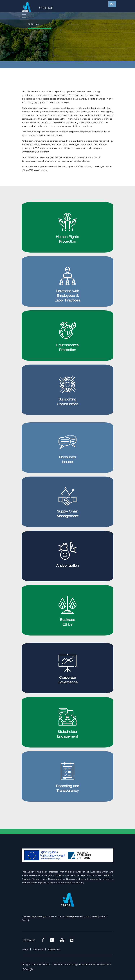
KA (112, 4)
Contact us (54, 950)
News (25, 950)
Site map (38, 950)
